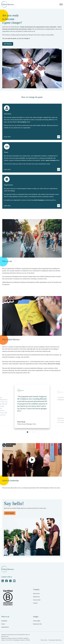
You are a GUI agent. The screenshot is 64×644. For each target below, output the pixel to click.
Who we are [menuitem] (36, 594)
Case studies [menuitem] (37, 621)
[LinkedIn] (3, 581)
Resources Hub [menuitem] (37, 624)
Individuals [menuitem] (4, 621)
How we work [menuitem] (37, 600)
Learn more (7, 137)
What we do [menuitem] (36, 597)
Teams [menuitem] (3, 624)
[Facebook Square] (7, 581)
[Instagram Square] (10, 581)
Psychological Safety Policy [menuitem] (55, 640)
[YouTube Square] (14, 581)
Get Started (8, 44)
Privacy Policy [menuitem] (44, 640)
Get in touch (10, 513)
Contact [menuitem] (35, 603)
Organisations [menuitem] (5, 627)
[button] (27, 432)
